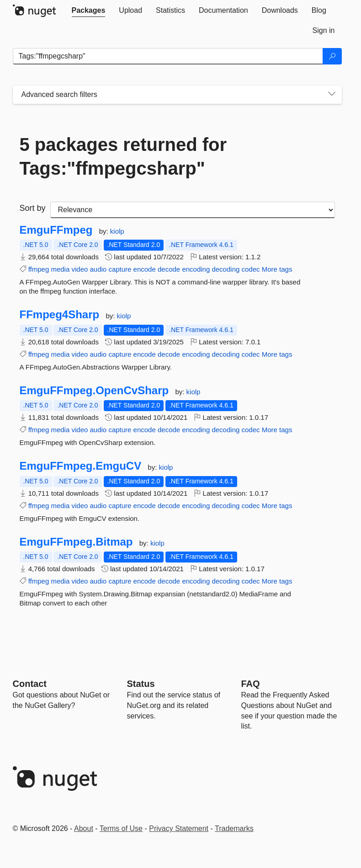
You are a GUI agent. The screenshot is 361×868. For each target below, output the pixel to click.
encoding (196, 269)
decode (169, 269)
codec (251, 269)
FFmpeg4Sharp (60, 315)
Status (141, 684)
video (80, 269)
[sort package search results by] (193, 210)
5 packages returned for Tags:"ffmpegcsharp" (123, 156)
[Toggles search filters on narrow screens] (332, 95)
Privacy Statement (179, 828)
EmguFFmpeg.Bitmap (76, 542)
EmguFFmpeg (56, 230)
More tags (277, 269)
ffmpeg (39, 269)
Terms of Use (121, 828)
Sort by (33, 208)
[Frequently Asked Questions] (251, 684)
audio (98, 269)
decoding (226, 269)
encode (145, 269)
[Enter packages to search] (168, 56)
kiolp (117, 231)
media (60, 269)
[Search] (332, 56)
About (84, 828)
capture (120, 269)
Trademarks (234, 828)
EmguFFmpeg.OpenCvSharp (94, 391)
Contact (30, 684)
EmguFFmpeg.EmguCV (81, 466)
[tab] (89, 11)
